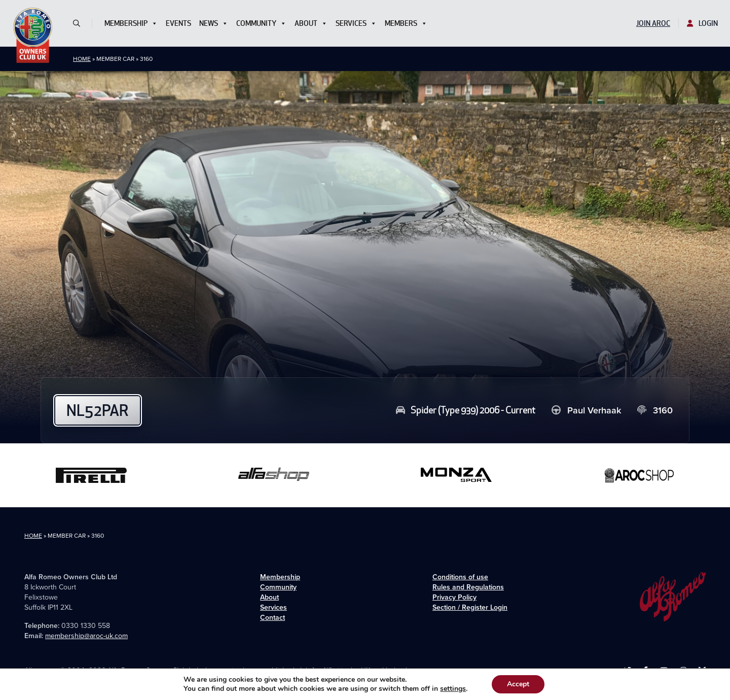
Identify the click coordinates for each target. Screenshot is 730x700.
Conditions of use (460, 577)
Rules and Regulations (468, 587)
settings (453, 689)
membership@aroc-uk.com (86, 636)
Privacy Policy (454, 597)
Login (702, 23)
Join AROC (653, 23)
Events (178, 23)
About (311, 23)
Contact (272, 618)
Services (356, 23)
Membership (131, 23)
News (214, 23)
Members (406, 23)
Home (82, 59)
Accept (518, 684)
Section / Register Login (470, 607)
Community (261, 23)
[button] (81, 23)
